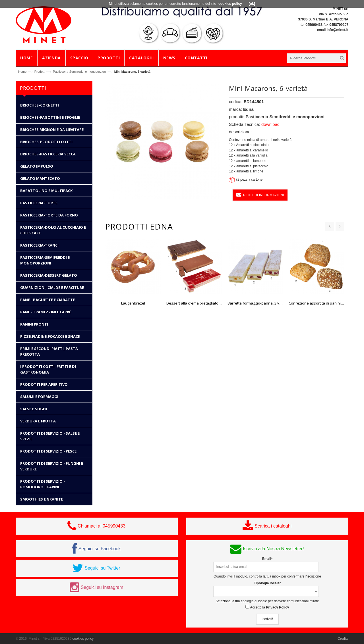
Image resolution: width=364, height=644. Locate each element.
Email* (267, 559)
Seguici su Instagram (102, 587)
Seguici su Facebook (100, 549)
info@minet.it (338, 30)
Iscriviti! (267, 619)
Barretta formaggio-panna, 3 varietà (258, 303)
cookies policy (83, 639)
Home (22, 72)
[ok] (252, 4)
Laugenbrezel (133, 303)
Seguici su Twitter (102, 568)
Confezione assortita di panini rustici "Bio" (325, 303)
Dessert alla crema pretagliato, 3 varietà (201, 303)
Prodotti (40, 72)
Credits (343, 639)
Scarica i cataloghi (273, 526)
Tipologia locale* (267, 583)
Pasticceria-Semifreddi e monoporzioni (80, 72)
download (270, 124)
